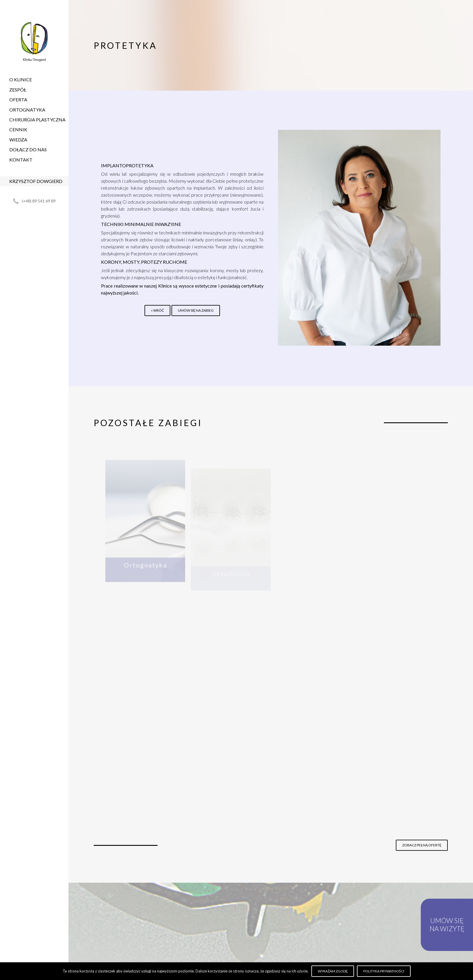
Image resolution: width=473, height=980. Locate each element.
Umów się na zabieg (196, 310)
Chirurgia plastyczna (37, 120)
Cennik (18, 129)
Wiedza (18, 140)
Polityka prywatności (384, 971)
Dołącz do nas (28, 149)
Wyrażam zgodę (333, 971)
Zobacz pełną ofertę (422, 845)
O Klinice (21, 79)
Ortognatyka (27, 110)
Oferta (18, 99)
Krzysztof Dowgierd (36, 181)
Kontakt (21, 160)
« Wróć (157, 310)
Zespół (18, 90)
